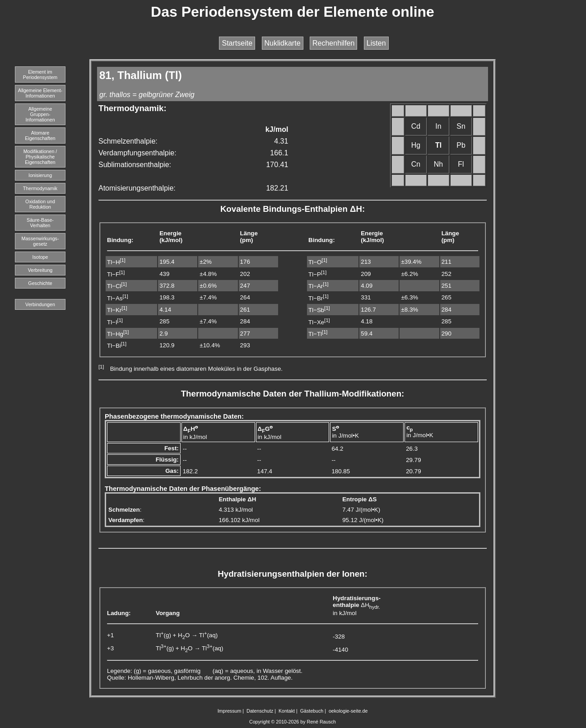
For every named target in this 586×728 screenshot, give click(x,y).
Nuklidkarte (283, 43)
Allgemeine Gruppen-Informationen (40, 114)
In (438, 126)
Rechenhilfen (333, 43)
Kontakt (287, 711)
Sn (461, 126)
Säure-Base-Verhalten (40, 223)
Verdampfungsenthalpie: (137, 153)
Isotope (40, 257)
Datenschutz (260, 711)
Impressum (230, 711)
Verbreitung (40, 270)
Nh (438, 164)
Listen (376, 43)
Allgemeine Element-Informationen (40, 93)
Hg (416, 145)
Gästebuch (312, 711)
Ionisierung (40, 175)
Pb (461, 145)
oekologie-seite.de (348, 711)
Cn (416, 164)
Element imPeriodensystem (40, 75)
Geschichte (40, 283)
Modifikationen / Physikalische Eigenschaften (40, 157)
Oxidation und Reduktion (40, 204)
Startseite (237, 43)
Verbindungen (40, 304)
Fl (461, 164)
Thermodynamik (40, 188)
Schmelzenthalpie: (128, 141)
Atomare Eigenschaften (40, 135)
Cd (416, 126)
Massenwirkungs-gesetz (40, 241)
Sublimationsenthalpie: (135, 165)
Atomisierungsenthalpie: (137, 188)
